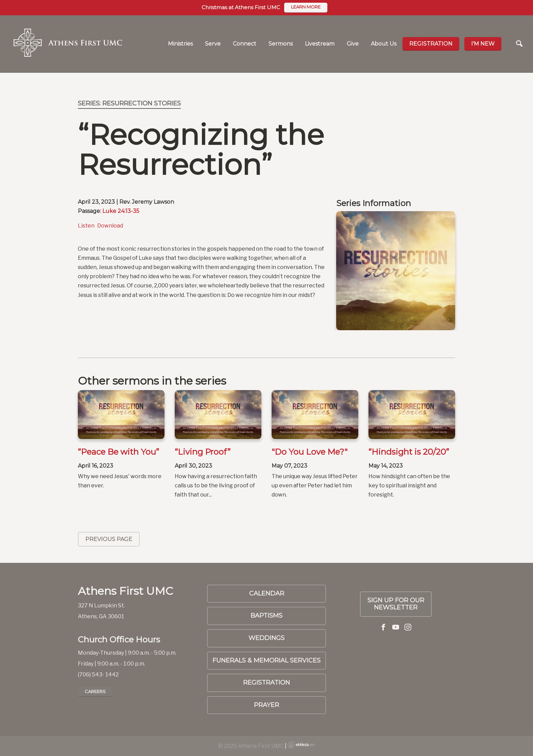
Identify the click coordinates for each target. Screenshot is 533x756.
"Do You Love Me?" (310, 452)
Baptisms (266, 616)
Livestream (320, 44)
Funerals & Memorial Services (266, 660)
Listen (86, 226)
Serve (213, 44)
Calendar (267, 593)
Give (353, 44)
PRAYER (266, 705)
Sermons (281, 44)
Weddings (266, 638)
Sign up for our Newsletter (396, 604)
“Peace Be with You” (118, 452)
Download (110, 226)
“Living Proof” (203, 452)
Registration (431, 44)
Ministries (180, 44)
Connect (245, 44)
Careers (95, 691)
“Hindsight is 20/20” (409, 452)
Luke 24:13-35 (121, 211)
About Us (384, 44)
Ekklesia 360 (301, 745)
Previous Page (109, 539)
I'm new (483, 44)
